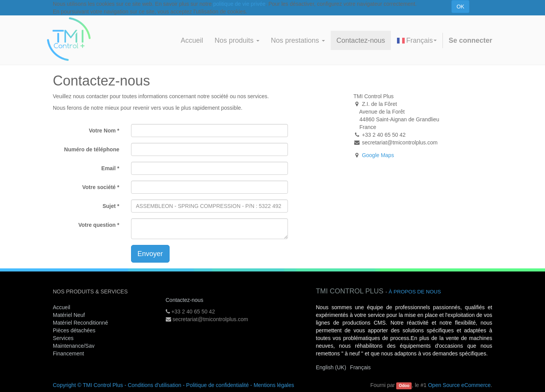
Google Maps (378, 155)
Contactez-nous (185, 300)
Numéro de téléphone (92, 149)
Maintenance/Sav (74, 346)
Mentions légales (274, 385)
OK (460, 7)
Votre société (99, 187)
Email (108, 168)
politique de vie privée (239, 4)
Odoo (404, 385)
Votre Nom (102, 131)
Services (64, 338)
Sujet (109, 206)
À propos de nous (415, 292)
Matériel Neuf (69, 315)
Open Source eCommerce (459, 385)
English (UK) (331, 367)
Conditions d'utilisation (154, 385)
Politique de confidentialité (218, 385)
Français (417, 40)
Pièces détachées (74, 330)
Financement (68, 353)
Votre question (97, 225)
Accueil (61, 307)
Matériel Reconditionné (80, 323)
